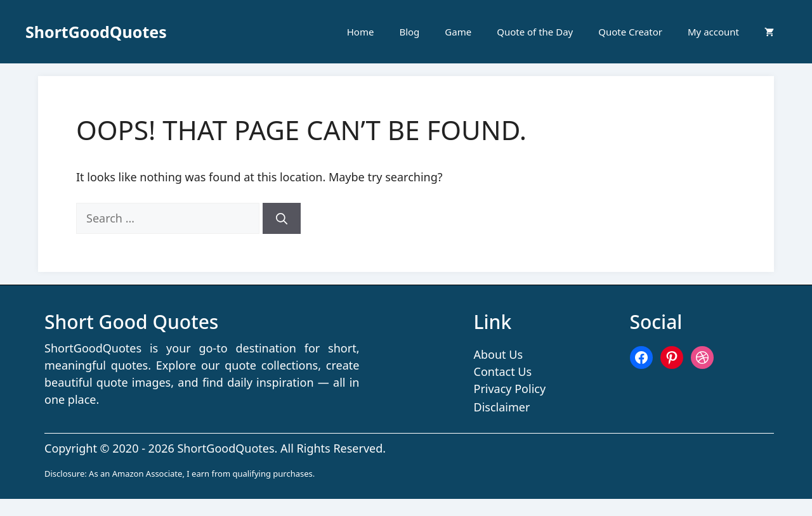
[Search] (282, 218)
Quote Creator (630, 32)
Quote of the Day (535, 32)
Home (361, 32)
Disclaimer (502, 407)
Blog (409, 32)
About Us (499, 354)
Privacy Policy (510, 389)
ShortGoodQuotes (96, 32)
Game (458, 32)
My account (713, 32)
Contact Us (503, 371)
